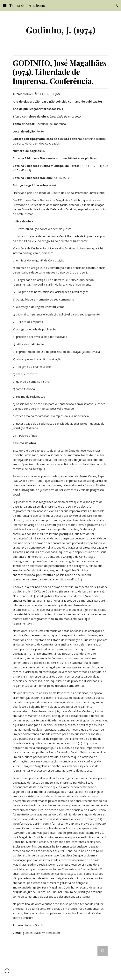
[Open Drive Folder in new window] (103, 951)
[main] (60, 30)
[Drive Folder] (60, 961)
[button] (5, 5)
